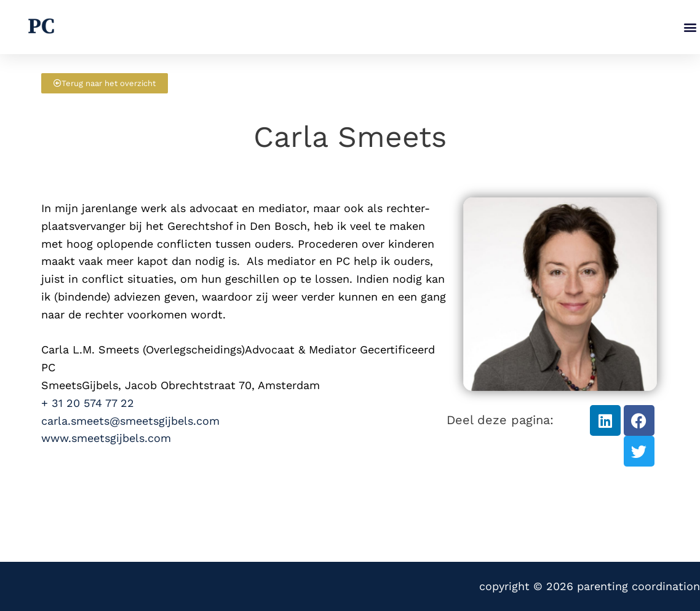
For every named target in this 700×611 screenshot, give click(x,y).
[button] (690, 27)
